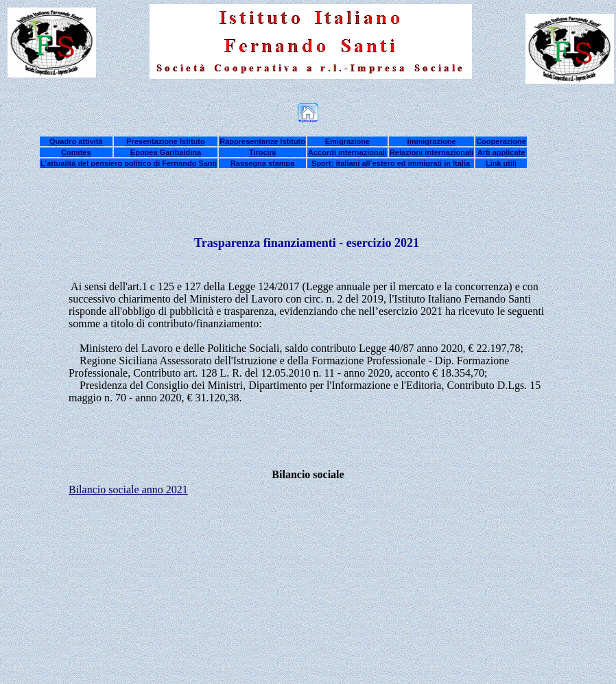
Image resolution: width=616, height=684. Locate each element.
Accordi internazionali (347, 152)
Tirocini (263, 152)
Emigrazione (347, 141)
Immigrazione (432, 141)
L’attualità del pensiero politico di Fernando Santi (129, 163)
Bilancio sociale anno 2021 (128, 490)
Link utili (501, 163)
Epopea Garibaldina (166, 152)
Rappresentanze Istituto (262, 141)
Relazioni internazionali (431, 152)
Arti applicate (501, 152)
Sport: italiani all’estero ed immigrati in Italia (391, 163)
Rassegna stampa (263, 163)
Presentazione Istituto (165, 141)
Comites (76, 152)
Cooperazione (501, 141)
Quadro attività (76, 141)
